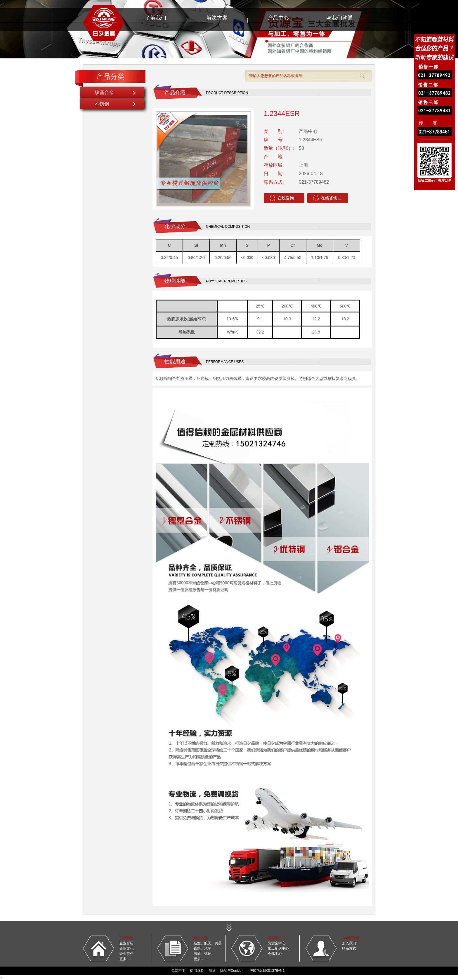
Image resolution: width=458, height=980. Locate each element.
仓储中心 (275, 954)
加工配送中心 (278, 948)
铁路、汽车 (202, 948)
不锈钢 (102, 104)
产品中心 (278, 18)
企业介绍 (126, 943)
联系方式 (349, 948)
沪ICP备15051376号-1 (267, 971)
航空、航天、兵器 (208, 943)
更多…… (126, 959)
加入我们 (349, 943)
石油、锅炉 (202, 954)
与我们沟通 (340, 18)
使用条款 (197, 971)
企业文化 (126, 948)
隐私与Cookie (231, 971)
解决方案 (217, 18)
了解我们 (156, 18)
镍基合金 (104, 92)
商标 (212, 971)
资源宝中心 (277, 943)
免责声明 (178, 971)
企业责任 (126, 954)
